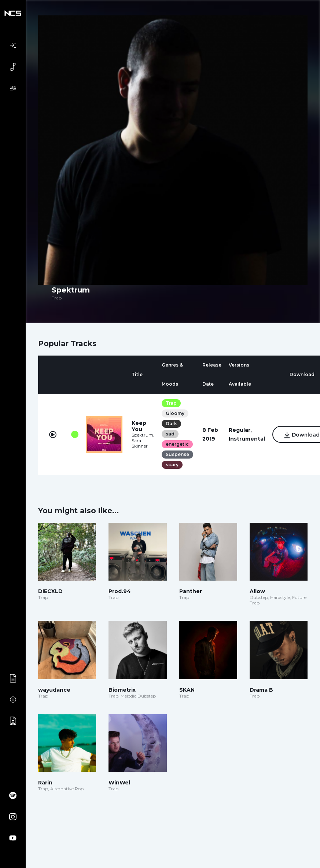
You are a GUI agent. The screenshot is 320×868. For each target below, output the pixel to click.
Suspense (177, 454)
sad (170, 434)
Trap (171, 403)
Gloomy (175, 413)
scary (172, 465)
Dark (171, 424)
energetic (177, 444)
